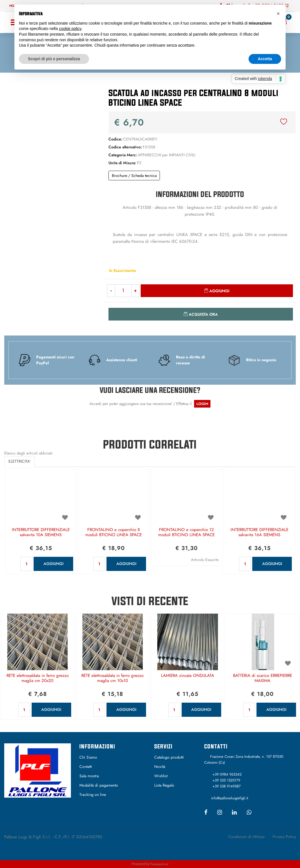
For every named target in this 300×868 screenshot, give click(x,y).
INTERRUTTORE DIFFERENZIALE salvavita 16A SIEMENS (259, 533)
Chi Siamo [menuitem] (88, 757)
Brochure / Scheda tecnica (134, 176)
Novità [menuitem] (160, 767)
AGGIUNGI (54, 564)
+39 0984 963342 (227, 774)
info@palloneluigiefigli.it (230, 798)
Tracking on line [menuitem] (93, 795)
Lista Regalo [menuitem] (164, 785)
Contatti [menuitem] (86, 767)
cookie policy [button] (70, 29)
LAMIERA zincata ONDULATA (188, 676)
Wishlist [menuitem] (161, 776)
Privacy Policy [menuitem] (284, 837)
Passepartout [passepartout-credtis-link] (159, 864)
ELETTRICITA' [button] (19, 461)
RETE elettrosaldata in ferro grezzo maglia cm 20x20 (38, 678)
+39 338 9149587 (227, 786)
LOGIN (202, 404)
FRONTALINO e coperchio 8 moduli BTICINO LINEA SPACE (114, 533)
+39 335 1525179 (226, 780)
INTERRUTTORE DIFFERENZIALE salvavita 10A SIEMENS (41, 533)
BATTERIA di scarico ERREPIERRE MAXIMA (263, 678)
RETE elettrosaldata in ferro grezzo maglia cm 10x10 (112, 678)
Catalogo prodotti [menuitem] (169, 757)
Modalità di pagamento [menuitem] (99, 785)
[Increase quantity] (135, 291)
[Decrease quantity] (111, 291)
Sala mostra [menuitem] (89, 776)
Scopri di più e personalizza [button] (54, 59)
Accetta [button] (265, 59)
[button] (50, 131)
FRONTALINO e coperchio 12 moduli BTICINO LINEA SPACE (186, 533)
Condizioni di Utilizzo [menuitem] (246, 837)
